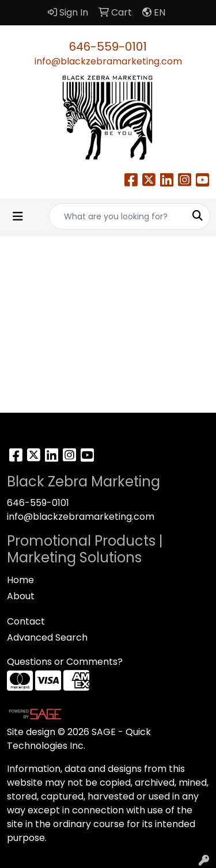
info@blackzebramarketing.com (108, 61)
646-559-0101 (108, 47)
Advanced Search (47, 637)
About (21, 596)
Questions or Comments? (65, 662)
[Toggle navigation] (18, 216)
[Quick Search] (118, 216)
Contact (26, 621)
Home (20, 580)
